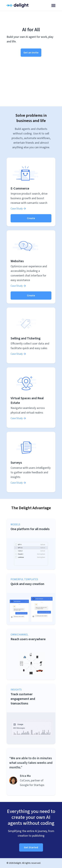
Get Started (31, 847)
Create (31, 218)
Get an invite (31, 53)
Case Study (18, 209)
